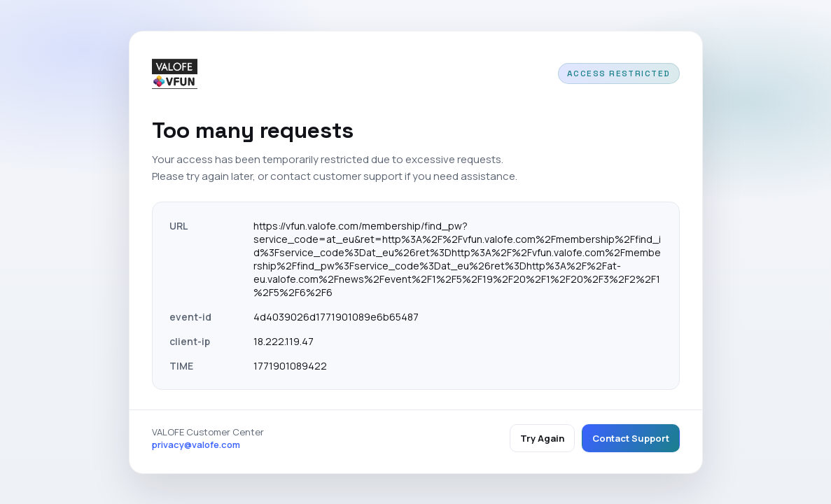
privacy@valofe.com (196, 444)
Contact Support (631, 438)
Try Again (542, 438)
